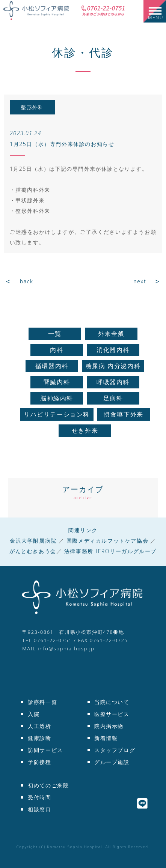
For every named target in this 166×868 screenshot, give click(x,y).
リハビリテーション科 (57, 414)
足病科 (113, 398)
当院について (112, 702)
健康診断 (39, 738)
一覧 (55, 334)
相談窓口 (39, 809)
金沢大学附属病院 (33, 541)
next (140, 281)
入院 (34, 714)
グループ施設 (112, 762)
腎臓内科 (57, 382)
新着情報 (106, 738)
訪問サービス (45, 750)
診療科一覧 (42, 702)
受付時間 (39, 797)
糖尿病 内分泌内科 (113, 366)
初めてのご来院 (48, 785)
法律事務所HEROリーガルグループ (110, 551)
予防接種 (39, 762)
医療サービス (112, 714)
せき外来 (85, 430)
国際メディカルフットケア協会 (107, 541)
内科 (57, 350)
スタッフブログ (115, 750)
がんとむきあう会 (33, 551)
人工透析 (39, 726)
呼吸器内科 (113, 382)
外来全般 (111, 334)
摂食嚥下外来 (124, 414)
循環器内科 (52, 366)
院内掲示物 (109, 726)
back (27, 281)
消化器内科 (113, 350)
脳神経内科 (57, 398)
